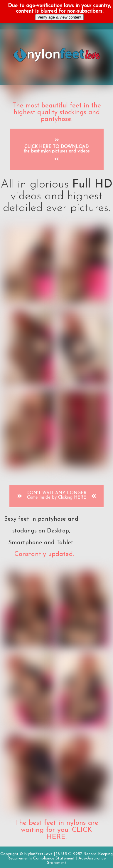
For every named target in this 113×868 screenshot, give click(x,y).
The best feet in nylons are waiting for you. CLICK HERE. (57, 830)
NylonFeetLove (38, 854)
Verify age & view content (60, 17)
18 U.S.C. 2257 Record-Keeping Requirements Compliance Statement (60, 856)
